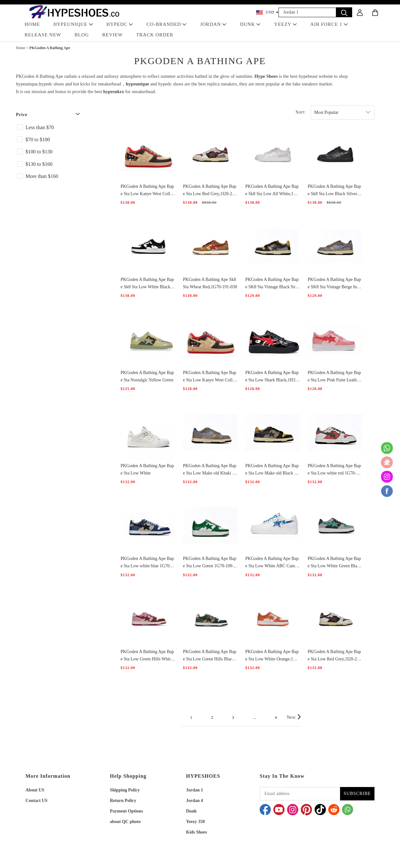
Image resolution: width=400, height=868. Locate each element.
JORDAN (213, 24)
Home (21, 48)
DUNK (250, 24)
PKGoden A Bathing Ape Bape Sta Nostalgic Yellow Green (147, 376)
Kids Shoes (196, 832)
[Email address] (300, 794)
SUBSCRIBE (357, 794)
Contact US (37, 801)
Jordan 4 (194, 801)
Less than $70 (40, 127)
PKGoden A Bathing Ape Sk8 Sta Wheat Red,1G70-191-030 (210, 283)
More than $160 (42, 176)
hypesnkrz (114, 92)
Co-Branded (167, 24)
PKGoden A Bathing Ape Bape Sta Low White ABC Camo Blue (272, 563)
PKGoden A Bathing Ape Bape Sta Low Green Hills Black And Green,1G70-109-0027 (210, 656)
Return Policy (123, 801)
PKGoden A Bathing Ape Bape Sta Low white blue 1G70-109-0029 (147, 563)
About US (35, 790)
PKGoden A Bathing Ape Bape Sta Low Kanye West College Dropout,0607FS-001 (148, 191)
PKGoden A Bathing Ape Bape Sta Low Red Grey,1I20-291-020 (210, 191)
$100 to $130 (39, 152)
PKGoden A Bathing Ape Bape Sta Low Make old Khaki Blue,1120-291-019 (210, 470)
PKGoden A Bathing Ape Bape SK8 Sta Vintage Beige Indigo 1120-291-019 (334, 284)
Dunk (191, 811)
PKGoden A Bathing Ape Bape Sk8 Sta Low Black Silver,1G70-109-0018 (334, 191)
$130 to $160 (39, 164)
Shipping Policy (125, 790)
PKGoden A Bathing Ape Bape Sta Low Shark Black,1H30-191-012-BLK (272, 377)
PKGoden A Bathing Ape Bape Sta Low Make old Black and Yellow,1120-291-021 (272, 470)
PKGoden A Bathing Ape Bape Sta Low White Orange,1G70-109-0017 (272, 656)
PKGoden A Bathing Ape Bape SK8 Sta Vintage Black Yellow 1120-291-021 (272, 284)
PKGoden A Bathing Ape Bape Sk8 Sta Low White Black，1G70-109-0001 (148, 284)
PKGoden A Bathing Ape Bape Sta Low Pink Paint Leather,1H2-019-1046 (334, 377)
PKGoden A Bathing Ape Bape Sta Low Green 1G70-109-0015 (210, 563)
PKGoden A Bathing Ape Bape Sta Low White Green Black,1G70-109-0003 (334, 563)
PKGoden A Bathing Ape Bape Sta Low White (147, 469)
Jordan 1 (194, 790)
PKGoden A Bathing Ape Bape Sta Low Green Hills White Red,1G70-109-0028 (147, 656)
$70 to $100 (38, 140)
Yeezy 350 (195, 822)
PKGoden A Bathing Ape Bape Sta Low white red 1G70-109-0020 (334, 470)
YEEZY (285, 24)
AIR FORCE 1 (329, 24)
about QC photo (125, 822)
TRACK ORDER (155, 35)
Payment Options (127, 811)
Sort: (301, 112)
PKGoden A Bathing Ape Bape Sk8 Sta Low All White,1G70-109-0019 (272, 191)
